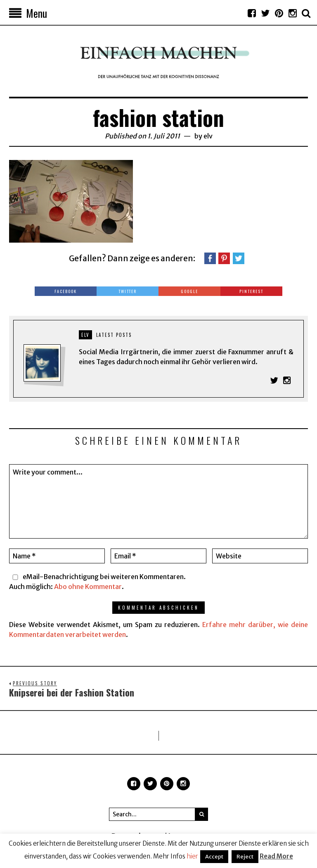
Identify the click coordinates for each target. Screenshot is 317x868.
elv (208, 136)
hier (192, 856)
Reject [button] (245, 857)
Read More (276, 856)
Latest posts (114, 335)
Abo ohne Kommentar (88, 587)
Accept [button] (214, 857)
